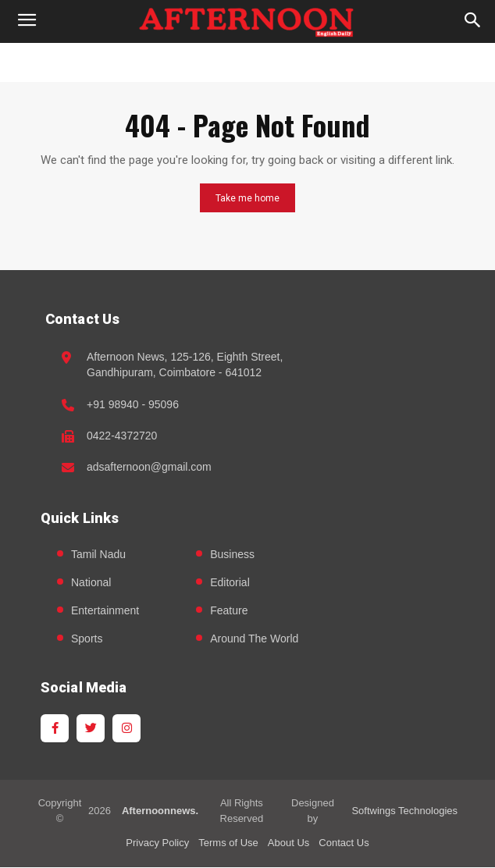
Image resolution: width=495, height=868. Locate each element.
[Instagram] (126, 728)
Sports (87, 639)
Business (232, 554)
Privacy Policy (157, 843)
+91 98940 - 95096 (133, 404)
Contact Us (344, 843)
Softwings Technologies (404, 811)
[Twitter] (91, 728)
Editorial (230, 582)
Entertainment (105, 610)
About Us (288, 843)
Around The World (254, 639)
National (91, 582)
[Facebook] (55, 728)
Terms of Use (228, 843)
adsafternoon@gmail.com (149, 467)
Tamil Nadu (98, 554)
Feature (229, 610)
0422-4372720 (122, 436)
